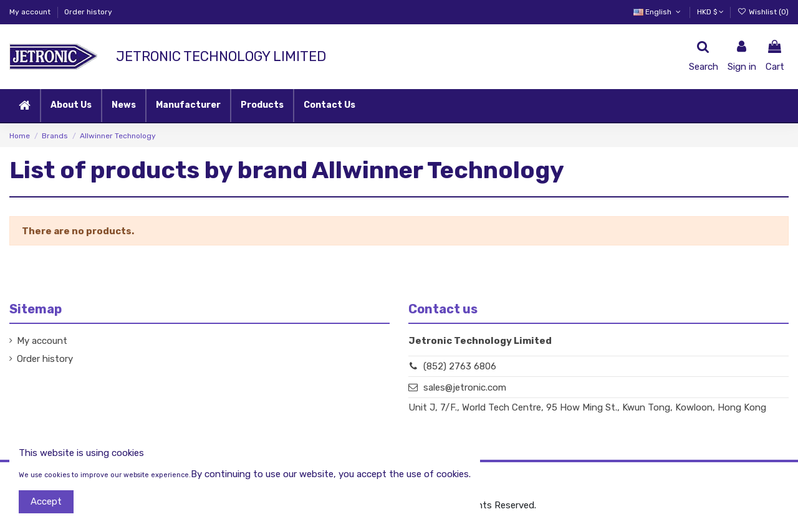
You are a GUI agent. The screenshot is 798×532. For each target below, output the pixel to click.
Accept (46, 501)
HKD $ (710, 12)
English (658, 12)
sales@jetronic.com (465, 387)
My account (31, 12)
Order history (88, 12)
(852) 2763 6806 (460, 366)
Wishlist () (763, 12)
